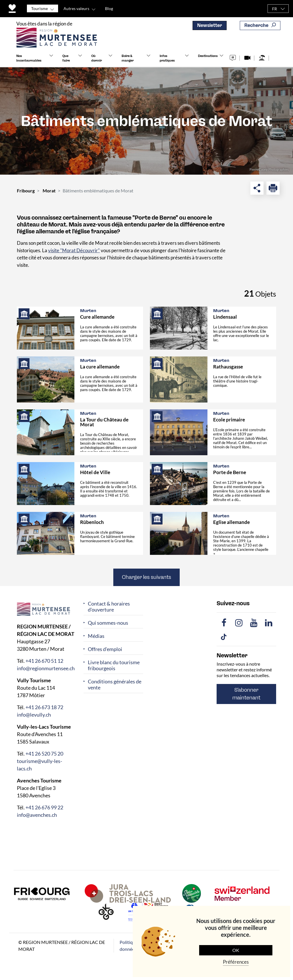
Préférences (236, 962)
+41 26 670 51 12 (44, 661)
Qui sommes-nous (108, 623)
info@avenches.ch (37, 815)
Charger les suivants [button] (146, 577)
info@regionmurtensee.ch (46, 668)
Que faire (66, 61)
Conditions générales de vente (115, 685)
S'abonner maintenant (246, 694)
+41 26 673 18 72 (44, 707)
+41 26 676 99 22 (44, 807)
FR (275, 9)
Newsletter (210, 25)
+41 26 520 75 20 (44, 754)
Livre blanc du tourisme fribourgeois (114, 665)
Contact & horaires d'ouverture (109, 607)
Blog (109, 8)
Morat (49, 191)
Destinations (208, 59)
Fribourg (26, 191)
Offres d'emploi (105, 649)
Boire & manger (128, 61)
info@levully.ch (34, 715)
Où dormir (97, 61)
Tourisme (39, 8)
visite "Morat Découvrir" (74, 250)
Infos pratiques (167, 61)
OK (236, 950)
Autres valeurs (76, 8)
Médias (96, 636)
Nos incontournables (29, 61)
